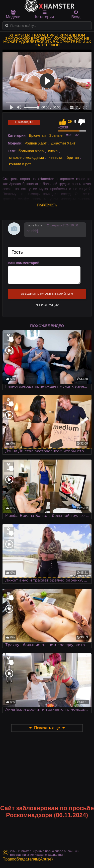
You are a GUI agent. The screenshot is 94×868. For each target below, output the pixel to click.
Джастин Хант (63, 143)
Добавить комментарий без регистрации (47, 296)
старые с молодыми (26, 157)
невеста (55, 157)
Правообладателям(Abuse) (28, 859)
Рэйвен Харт (36, 143)
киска (53, 151)
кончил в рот (20, 164)
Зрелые (56, 135)
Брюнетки (37, 135)
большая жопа (31, 151)
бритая (73, 157)
